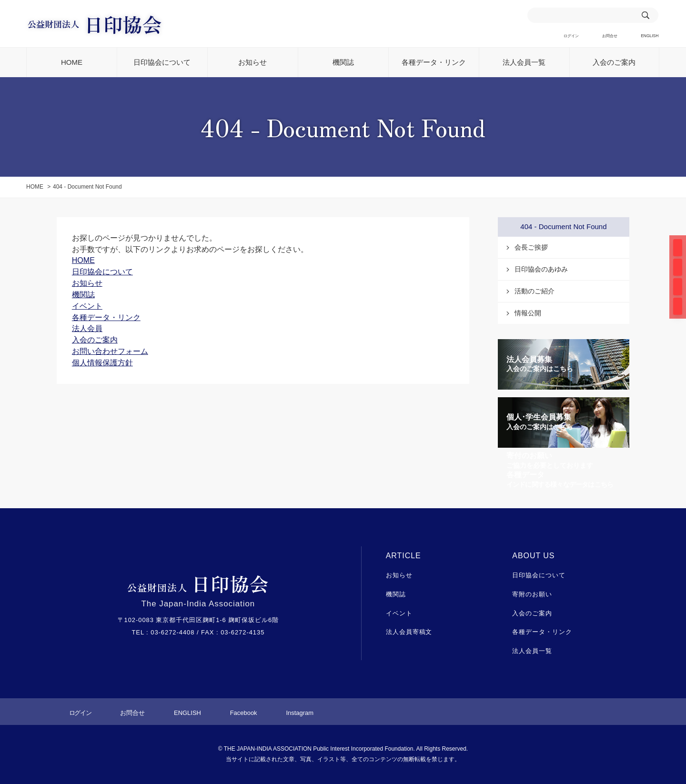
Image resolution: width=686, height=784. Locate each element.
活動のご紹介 (535, 291)
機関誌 (343, 63)
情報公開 (528, 313)
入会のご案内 (614, 63)
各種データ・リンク (434, 63)
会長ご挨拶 (531, 248)
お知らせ (252, 63)
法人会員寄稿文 (409, 632)
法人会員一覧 (524, 63)
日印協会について (162, 63)
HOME (72, 63)
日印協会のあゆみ (541, 270)
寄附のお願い (532, 595)
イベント (399, 613)
